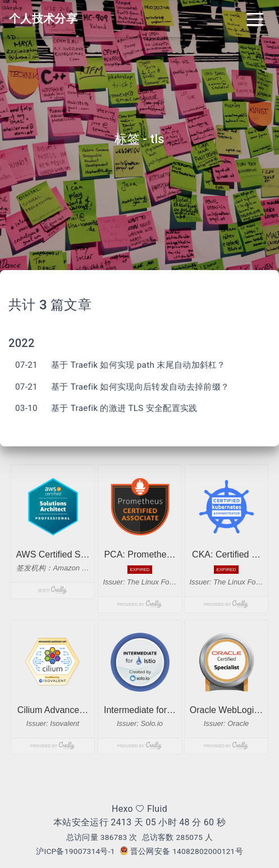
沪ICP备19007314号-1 (76, 851)
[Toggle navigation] (255, 19)
